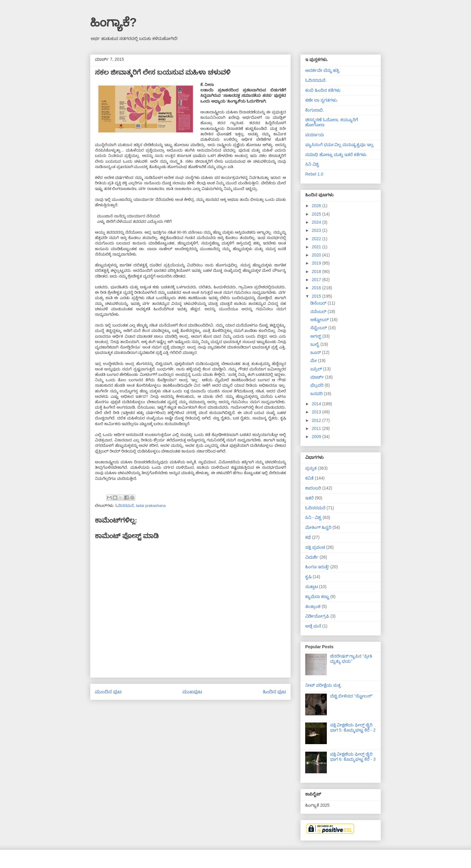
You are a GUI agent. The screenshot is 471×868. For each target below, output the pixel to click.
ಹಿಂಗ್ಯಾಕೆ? (113, 22)
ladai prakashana (151, 506)
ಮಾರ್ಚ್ (318, 377)
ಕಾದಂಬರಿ (313, 488)
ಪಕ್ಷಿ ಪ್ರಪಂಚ (315, 547)
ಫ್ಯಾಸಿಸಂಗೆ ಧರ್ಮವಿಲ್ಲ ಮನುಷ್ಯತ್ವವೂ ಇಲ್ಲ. (340, 145)
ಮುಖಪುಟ (192, 692)
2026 (317, 206)
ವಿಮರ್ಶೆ (312, 557)
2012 (317, 420)
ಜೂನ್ (316, 352)
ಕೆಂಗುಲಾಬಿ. (315, 110)
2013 (317, 412)
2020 (317, 255)
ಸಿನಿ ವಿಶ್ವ (312, 164)
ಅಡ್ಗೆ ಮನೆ (313, 626)
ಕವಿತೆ (309, 478)
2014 (317, 404)
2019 (317, 263)
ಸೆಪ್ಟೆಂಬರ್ (319, 328)
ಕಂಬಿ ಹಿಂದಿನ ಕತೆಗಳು (323, 90)
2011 (317, 428)
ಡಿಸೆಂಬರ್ (319, 303)
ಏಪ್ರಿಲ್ (317, 369)
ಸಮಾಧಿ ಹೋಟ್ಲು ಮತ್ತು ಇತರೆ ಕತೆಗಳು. (336, 155)
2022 (317, 239)
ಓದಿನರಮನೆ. (316, 80)
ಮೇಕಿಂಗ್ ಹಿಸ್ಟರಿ (318, 527)
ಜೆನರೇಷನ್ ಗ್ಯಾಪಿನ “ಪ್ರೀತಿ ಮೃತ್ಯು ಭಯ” (351, 659)
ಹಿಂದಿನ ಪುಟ (274, 692)
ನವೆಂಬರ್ (319, 311)
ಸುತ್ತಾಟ (311, 587)
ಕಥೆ (308, 537)
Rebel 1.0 (314, 174)
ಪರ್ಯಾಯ (315, 135)
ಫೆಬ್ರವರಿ (318, 385)
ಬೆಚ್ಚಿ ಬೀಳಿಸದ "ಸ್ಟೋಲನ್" (352, 696)
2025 (317, 214)
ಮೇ (314, 360)
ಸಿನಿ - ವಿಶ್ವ (313, 517)
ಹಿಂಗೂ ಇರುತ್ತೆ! (317, 567)
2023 (317, 230)
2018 (317, 271)
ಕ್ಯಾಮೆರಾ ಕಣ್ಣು (317, 597)
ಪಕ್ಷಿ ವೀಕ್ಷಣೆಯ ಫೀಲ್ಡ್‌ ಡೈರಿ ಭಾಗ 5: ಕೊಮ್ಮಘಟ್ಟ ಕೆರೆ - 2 (353, 727)
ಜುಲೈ (315, 344)
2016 (317, 288)
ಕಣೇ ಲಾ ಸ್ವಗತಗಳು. (322, 100)
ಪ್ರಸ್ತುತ (311, 468)
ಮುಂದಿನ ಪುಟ (108, 692)
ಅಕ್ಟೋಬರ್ (320, 320)
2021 (317, 247)
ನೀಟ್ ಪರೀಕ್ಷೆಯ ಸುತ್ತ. (324, 685)
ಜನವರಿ (317, 394)
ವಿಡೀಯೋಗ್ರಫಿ (317, 616)
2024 (317, 222)
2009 (317, 437)
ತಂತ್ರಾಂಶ (313, 606)
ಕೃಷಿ (308, 577)
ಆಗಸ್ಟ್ (316, 336)
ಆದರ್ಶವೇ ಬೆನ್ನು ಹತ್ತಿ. (323, 70)
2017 (317, 280)
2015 (317, 296)
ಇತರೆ (309, 498)
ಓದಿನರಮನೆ (125, 506)
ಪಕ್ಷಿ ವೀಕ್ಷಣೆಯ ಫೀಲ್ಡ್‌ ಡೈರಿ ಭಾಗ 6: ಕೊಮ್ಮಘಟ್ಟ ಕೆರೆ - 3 (353, 757)
